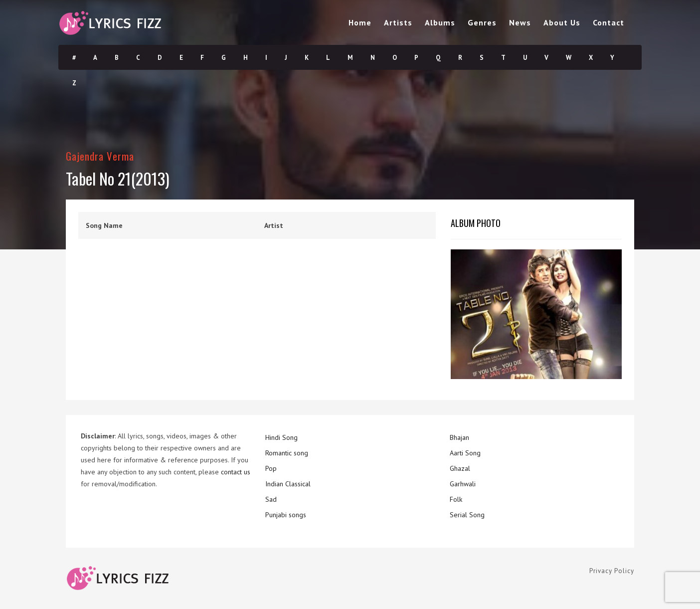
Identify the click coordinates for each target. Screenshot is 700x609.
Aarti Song (465, 453)
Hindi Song (281, 437)
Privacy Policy (612, 571)
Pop (271, 468)
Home (360, 22)
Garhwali (463, 484)
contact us (236, 472)
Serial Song (467, 515)
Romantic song (287, 453)
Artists (398, 22)
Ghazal (460, 468)
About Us (562, 22)
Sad (271, 499)
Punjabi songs (286, 515)
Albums (440, 22)
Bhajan (459, 437)
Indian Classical (288, 484)
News (520, 22)
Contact (609, 22)
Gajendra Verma (100, 156)
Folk (456, 499)
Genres (482, 22)
